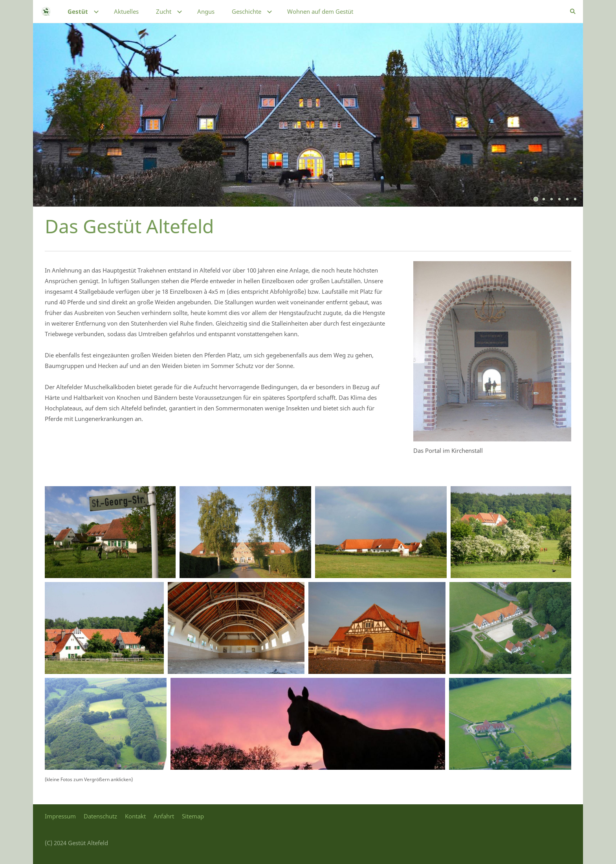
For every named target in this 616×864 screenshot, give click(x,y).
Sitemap (193, 816)
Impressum (60, 816)
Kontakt (135, 816)
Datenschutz (100, 816)
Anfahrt (164, 816)
